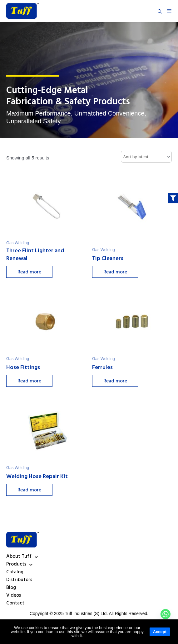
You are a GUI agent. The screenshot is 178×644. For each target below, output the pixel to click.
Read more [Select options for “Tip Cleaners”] (117, 272)
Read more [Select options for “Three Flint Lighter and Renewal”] (31, 272)
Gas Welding (18, 243)
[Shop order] (146, 157)
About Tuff (22, 557)
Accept (160, 632)
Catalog (15, 572)
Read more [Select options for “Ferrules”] (117, 381)
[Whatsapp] (166, 614)
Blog (11, 588)
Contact (15, 604)
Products (19, 565)
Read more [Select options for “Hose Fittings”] (31, 381)
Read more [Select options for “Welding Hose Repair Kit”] (31, 490)
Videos (14, 596)
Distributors (19, 580)
